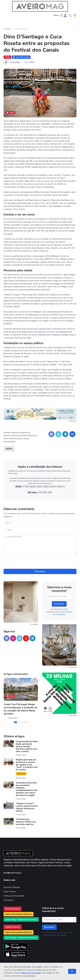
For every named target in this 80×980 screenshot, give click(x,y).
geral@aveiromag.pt (13, 873)
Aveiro (8, 433)
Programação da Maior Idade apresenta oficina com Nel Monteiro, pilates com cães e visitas (27, 746)
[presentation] (40, 561)
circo (7, 439)
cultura (16, 433)
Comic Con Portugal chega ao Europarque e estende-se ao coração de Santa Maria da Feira (20, 709)
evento (8, 436)
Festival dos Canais (20, 439)
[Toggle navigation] (59, 15)
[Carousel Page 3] (21, 722)
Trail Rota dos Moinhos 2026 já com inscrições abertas (26, 822)
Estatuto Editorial (12, 887)
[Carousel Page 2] (19, 722)
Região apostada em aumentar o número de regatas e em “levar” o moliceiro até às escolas (27, 765)
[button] (70, 15)
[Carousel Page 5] (27, 722)
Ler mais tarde (21, 57)
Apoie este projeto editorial (19, 914)
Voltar (9, 449)
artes (24, 436)
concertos (26, 433)
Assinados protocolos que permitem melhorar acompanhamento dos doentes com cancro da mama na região (27, 789)
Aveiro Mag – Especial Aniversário (21, 920)
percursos (33, 436)
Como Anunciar (13, 909)
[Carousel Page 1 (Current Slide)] (15, 722)
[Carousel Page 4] (24, 722)
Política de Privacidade (31, 973)
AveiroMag (15, 62)
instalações (10, 441)
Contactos (9, 900)
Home (7, 29)
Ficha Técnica (10, 892)
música (17, 436)
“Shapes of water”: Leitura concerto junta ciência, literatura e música (27, 807)
